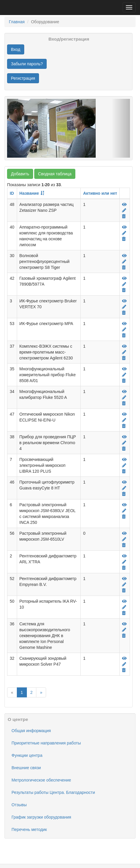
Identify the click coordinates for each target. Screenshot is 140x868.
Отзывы (19, 805)
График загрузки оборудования (41, 817)
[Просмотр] (124, 204)
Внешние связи (26, 768)
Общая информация (31, 731)
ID (12, 193)
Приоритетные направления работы (46, 743)
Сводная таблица (55, 174)
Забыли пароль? (27, 64)
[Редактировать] (124, 210)
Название (29, 193)
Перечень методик (29, 829)
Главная (17, 22)
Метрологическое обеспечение (41, 780)
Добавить (20, 174)
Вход (16, 49)
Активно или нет (100, 193)
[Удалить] (124, 216)
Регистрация (23, 78)
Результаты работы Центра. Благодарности (53, 792)
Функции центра (27, 755)
